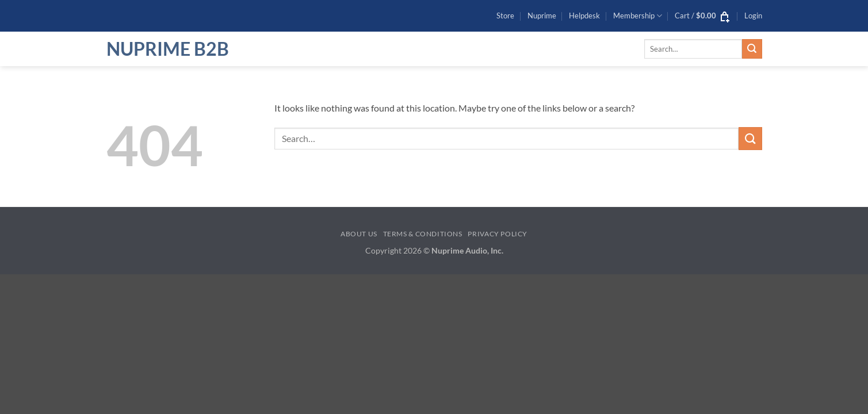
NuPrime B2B (168, 49)
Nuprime (542, 16)
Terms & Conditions (423, 234)
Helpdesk (584, 16)
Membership (638, 16)
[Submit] (752, 49)
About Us (359, 234)
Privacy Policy (498, 234)
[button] (703, 16)
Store (505, 16)
